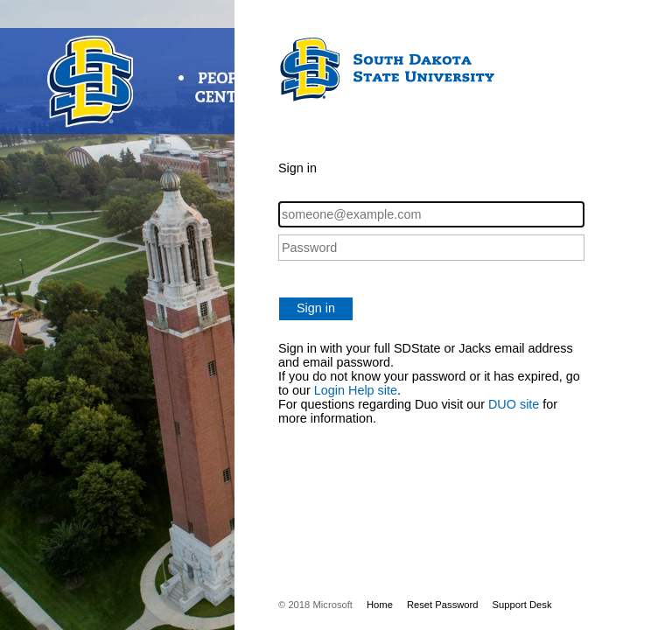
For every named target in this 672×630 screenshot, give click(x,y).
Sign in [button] (316, 308)
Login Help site (356, 390)
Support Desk (522, 605)
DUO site (514, 404)
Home (380, 605)
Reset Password (443, 605)
